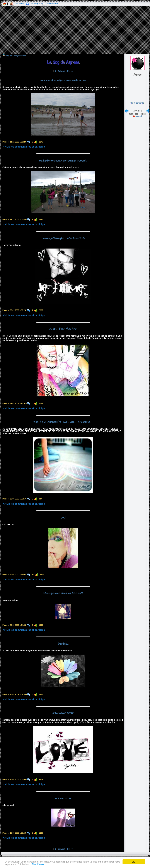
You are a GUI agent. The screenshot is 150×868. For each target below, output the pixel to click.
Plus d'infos (38, 864)
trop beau (63, 644)
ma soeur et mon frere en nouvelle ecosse (63, 80)
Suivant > (62, 71)
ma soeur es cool (63, 798)
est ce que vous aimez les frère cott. (63, 593)
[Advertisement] (75, 32)
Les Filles (19, 4)
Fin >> (70, 71)
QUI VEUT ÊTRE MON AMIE (63, 329)
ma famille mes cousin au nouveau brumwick (63, 160)
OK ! (134, 862)
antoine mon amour (63, 713)
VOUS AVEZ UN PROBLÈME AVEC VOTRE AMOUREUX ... (63, 422)
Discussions (52, 4)
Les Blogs (35, 4)
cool (63, 517)
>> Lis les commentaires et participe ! (25, 147)
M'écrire (137, 103)
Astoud (139, 116)
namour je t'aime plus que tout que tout (63, 238)
